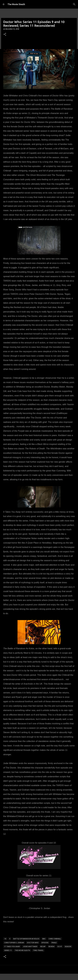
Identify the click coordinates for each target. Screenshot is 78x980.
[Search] (74, 4)
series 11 (8, 950)
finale (54, 943)
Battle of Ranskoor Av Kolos (26, 939)
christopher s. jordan (14, 943)
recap (43, 946)
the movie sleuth (22, 950)
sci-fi (60, 946)
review (51, 946)
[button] (5, 34)
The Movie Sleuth (16, 4)
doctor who (33, 943)
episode (45, 943)
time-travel (38, 950)
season (68, 946)
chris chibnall (55, 939)
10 (5, 939)
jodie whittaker (30, 946)
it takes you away (12, 946)
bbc (44, 939)
